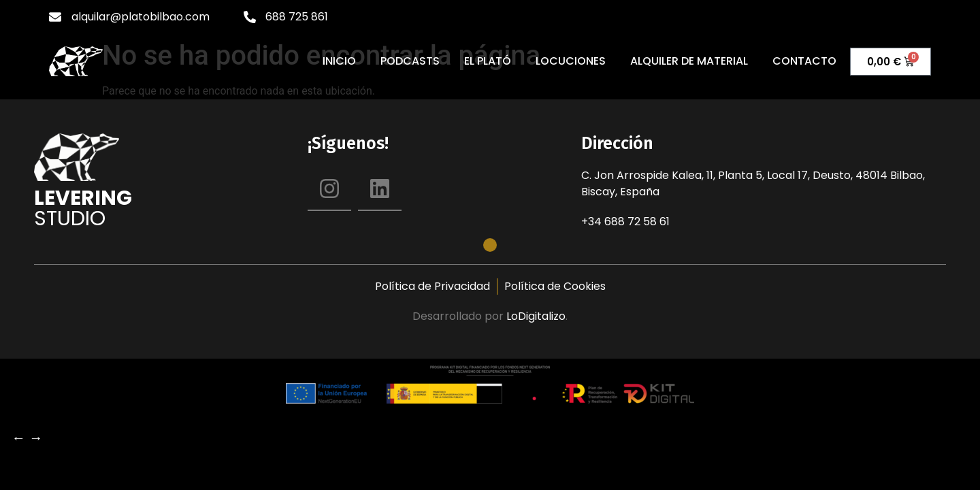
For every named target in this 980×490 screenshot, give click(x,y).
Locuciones (571, 61)
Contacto (804, 61)
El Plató (488, 61)
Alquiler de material (689, 61)
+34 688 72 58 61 (625, 222)
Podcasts (410, 61)
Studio (70, 218)
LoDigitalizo (536, 316)
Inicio (339, 61)
